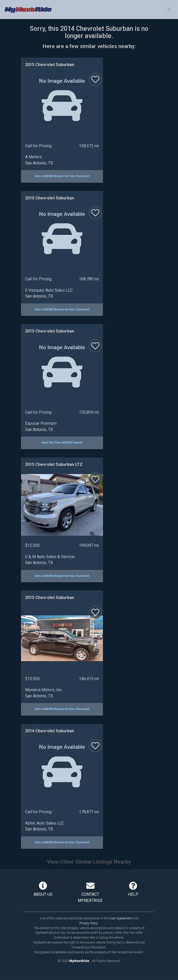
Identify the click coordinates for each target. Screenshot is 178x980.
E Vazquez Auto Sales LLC (49, 290)
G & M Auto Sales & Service (50, 557)
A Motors (33, 157)
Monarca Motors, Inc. (44, 690)
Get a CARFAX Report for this (62, 176)
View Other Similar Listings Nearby (89, 862)
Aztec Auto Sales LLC (45, 823)
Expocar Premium (41, 423)
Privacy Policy (89, 923)
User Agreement (121, 918)
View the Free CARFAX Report (62, 443)
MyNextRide (79, 961)
